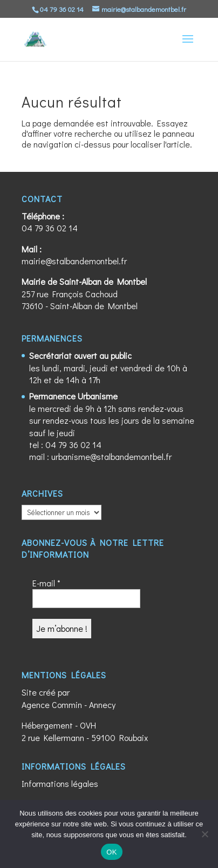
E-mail (46, 583)
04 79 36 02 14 (50, 228)
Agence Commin (52, 705)
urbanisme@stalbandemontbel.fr (111, 456)
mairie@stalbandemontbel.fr (74, 261)
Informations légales (60, 783)
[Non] (205, 834)
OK (111, 852)
